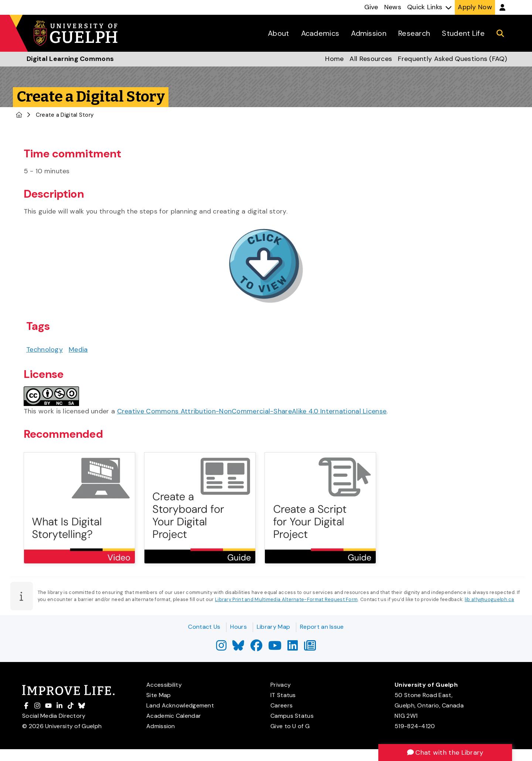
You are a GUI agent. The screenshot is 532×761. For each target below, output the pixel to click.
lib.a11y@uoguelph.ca (490, 599)
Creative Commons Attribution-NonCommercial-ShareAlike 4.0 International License (252, 411)
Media (78, 349)
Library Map (273, 627)
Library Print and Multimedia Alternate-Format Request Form (286, 599)
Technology (45, 349)
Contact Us (204, 627)
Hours (238, 627)
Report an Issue (322, 627)
